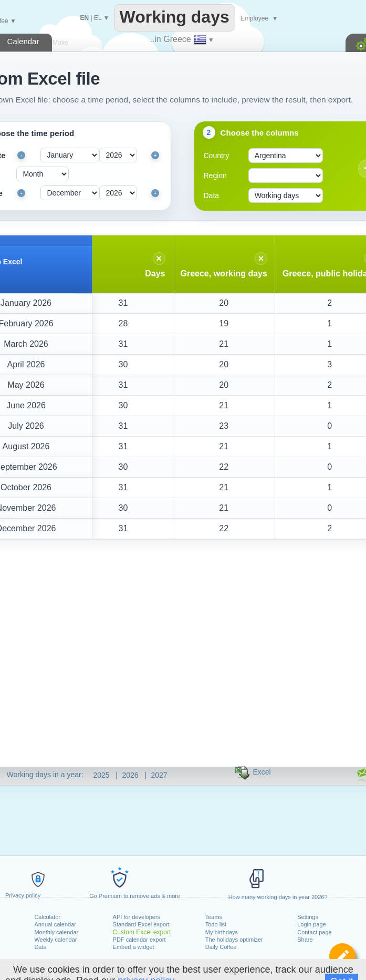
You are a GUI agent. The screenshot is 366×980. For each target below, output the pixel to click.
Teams (214, 917)
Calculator (47, 917)
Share (305, 940)
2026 (130, 775)
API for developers (137, 917)
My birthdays (222, 932)
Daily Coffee (221, 947)
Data (40, 947)
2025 (102, 775)
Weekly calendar (55, 940)
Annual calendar (55, 924)
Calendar (23, 41)
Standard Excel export (141, 924)
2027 (159, 775)
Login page (311, 924)
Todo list (216, 924)
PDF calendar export (139, 940)
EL (98, 18)
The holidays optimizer (234, 940)
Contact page (314, 932)
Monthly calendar (56, 932)
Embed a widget (134, 947)
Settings (308, 917)
